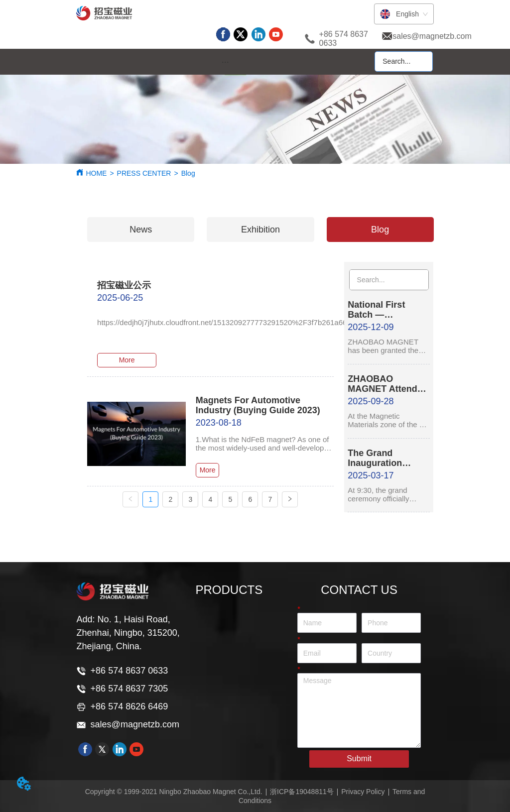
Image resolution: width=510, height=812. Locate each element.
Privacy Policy (363, 792)
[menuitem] (225, 62)
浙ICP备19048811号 (302, 792)
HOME (96, 173)
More (127, 360)
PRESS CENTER (144, 173)
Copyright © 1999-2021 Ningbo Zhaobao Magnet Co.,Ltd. (174, 792)
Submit (359, 758)
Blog (188, 173)
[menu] (225, 62)
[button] (225, 62)
